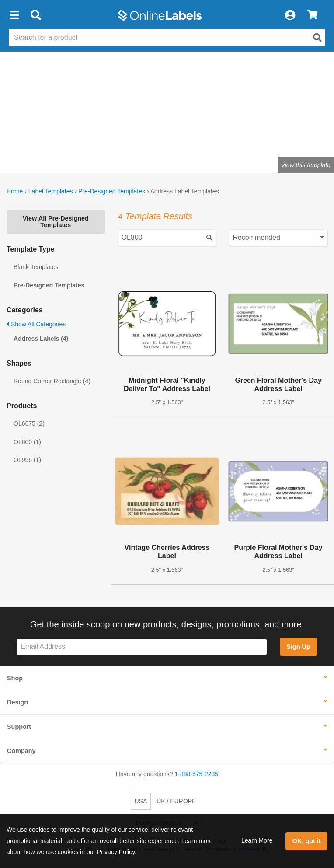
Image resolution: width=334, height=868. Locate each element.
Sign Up (298, 647)
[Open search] (317, 38)
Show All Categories (36, 324)
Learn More (257, 840)
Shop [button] (15, 678)
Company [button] (21, 751)
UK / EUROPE (176, 801)
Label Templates (51, 191)
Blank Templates (36, 267)
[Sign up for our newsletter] (142, 647)
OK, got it (307, 841)
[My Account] (290, 15)
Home (15, 191)
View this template (306, 165)
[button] (14, 15)
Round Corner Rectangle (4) (52, 381)
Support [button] (19, 727)
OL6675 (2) (29, 423)
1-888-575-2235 (197, 774)
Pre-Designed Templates (112, 191)
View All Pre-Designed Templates (56, 221)
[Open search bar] (36, 15)
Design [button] (17, 702)
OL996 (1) (27, 460)
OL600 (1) (27, 442)
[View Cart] (312, 15)
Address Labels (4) (41, 339)
